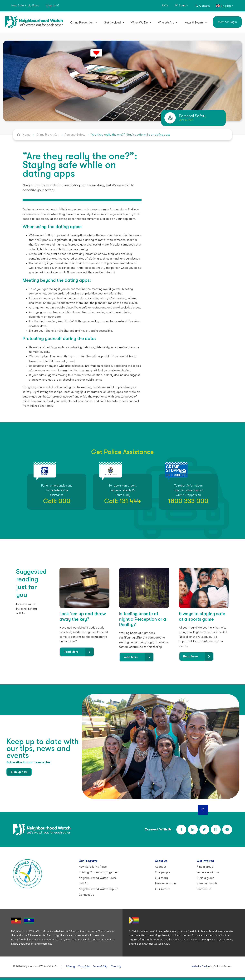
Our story (161, 878)
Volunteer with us (208, 872)
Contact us (204, 889)
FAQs (165, 5)
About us (161, 867)
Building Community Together (98, 872)
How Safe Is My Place (93, 867)
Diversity (116, 966)
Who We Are (168, 22)
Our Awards (163, 889)
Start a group (206, 878)
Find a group (205, 867)
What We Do (141, 22)
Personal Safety (75, 135)
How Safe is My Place (25, 5)
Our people (163, 872)
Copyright (84, 966)
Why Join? (53, 5)
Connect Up (86, 895)
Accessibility (100, 966)
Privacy (70, 966)
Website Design (201, 966)
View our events (207, 883)
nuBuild (83, 883)
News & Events (196, 22)
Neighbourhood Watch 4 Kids (98, 878)
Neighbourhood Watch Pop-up (98, 889)
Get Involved (114, 22)
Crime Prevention (84, 22)
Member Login (227, 22)
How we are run (165, 883)
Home (27, 135)
